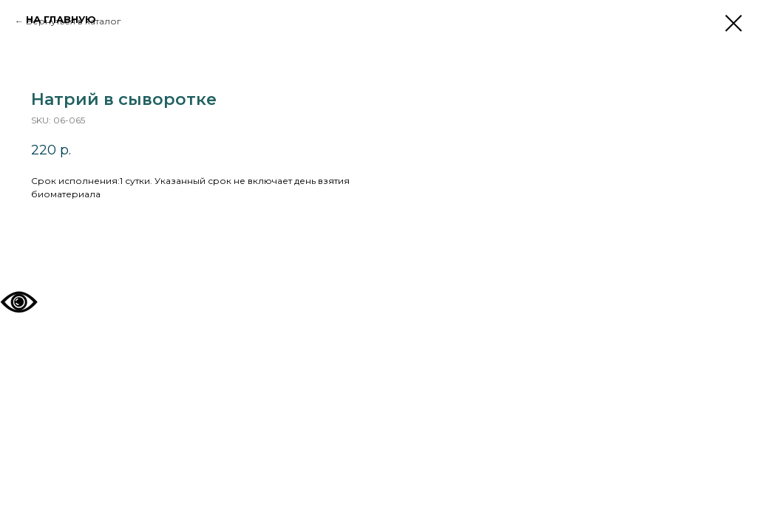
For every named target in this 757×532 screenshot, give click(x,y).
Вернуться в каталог (74, 21)
